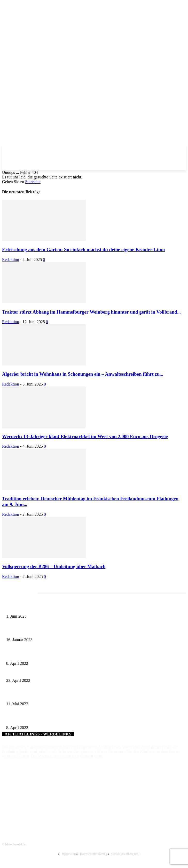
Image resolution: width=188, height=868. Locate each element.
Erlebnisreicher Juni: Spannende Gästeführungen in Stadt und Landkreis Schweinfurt (68, 608)
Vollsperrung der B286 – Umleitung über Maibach (54, 566)
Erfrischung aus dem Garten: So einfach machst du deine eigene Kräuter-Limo (83, 249)
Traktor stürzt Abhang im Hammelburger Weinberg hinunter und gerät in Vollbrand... (91, 312)
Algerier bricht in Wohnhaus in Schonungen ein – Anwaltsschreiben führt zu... (83, 374)
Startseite (33, 182)
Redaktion (11, 260)
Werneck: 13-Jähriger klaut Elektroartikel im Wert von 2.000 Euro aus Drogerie (85, 436)
